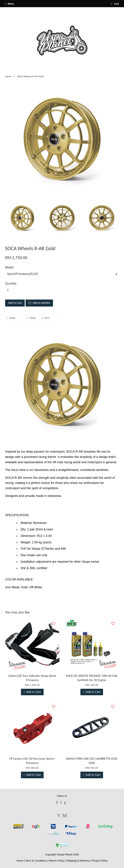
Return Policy (57, 861)
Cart (115, 4)
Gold (24, 587)
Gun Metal (12, 587)
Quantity (11, 283)
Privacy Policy (99, 861)
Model (9, 267)
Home (8, 76)
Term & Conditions (36, 861)
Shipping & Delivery (78, 861)
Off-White (36, 587)
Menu (10, 4)
